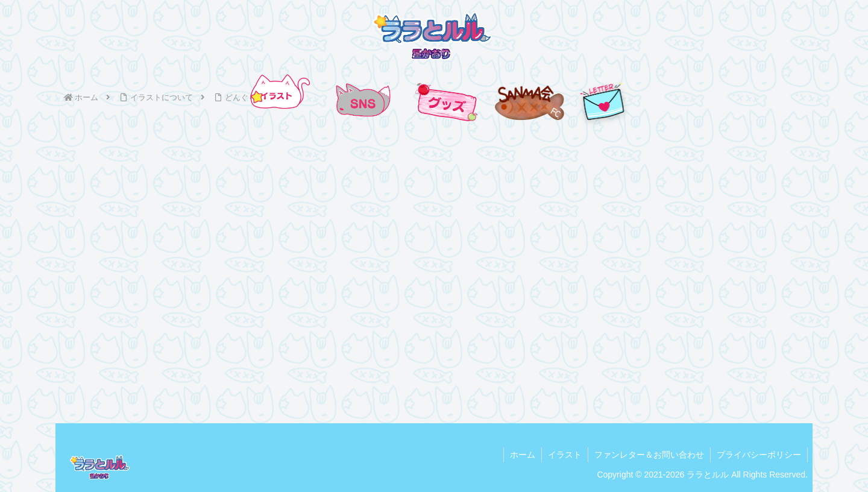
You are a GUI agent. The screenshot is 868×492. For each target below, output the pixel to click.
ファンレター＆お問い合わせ (649, 455)
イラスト (565, 455)
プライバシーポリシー (759, 455)
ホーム (523, 455)
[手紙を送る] (603, 102)
